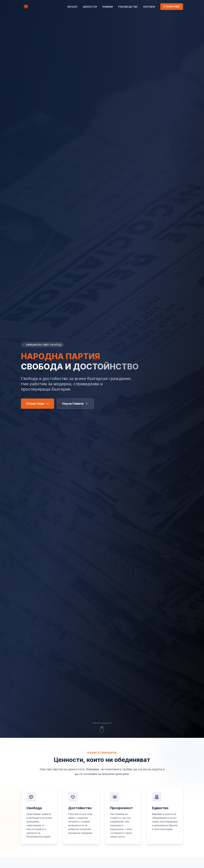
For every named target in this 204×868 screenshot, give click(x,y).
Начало (72, 7)
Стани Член (38, 404)
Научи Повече (75, 404)
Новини (108, 7)
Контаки (149, 7)
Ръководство (128, 7)
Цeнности (90, 7)
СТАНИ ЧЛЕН (172, 7)
